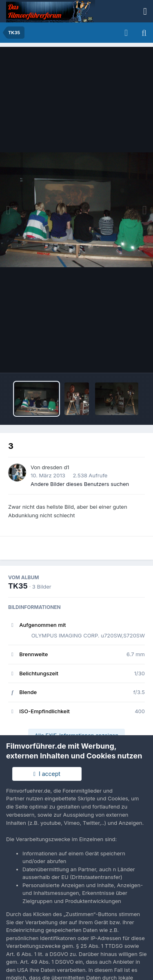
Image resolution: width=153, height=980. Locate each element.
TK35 (18, 586)
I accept (47, 774)
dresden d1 (55, 467)
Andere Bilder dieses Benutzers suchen (80, 484)
